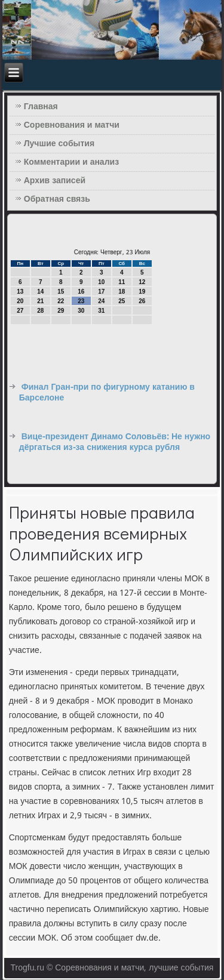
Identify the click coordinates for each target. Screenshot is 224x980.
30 (81, 311)
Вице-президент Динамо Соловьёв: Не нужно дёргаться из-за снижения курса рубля (115, 442)
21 (40, 301)
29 (61, 311)
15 (61, 292)
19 (142, 292)
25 (122, 301)
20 (20, 301)
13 (20, 292)
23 (81, 301)
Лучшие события (59, 144)
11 (122, 282)
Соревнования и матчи (72, 125)
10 (101, 282)
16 (81, 292)
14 (40, 292)
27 (20, 311)
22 (61, 301)
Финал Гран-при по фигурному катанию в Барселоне (107, 393)
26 (142, 301)
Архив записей (55, 181)
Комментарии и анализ (71, 162)
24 (101, 301)
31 (101, 311)
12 (142, 282)
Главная (41, 107)
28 (40, 311)
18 (122, 292)
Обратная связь (57, 199)
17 (101, 292)
